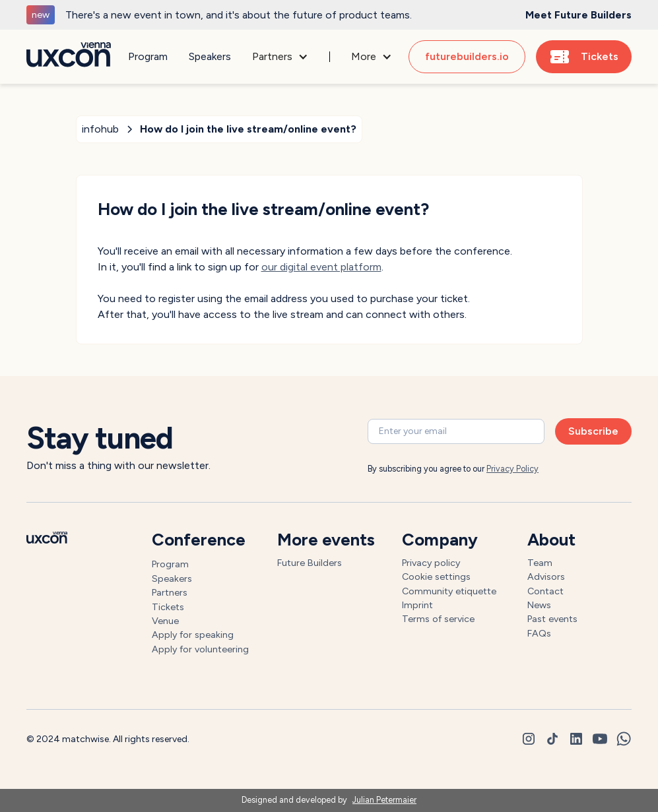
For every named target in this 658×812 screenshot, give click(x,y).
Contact (545, 591)
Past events (552, 619)
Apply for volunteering (200, 649)
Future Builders (310, 563)
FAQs (539, 633)
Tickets (168, 607)
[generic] (329, 15)
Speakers (210, 56)
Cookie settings (436, 577)
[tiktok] (552, 739)
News (539, 605)
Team (540, 563)
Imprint (417, 605)
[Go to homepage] (69, 57)
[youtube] (600, 739)
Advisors (546, 577)
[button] (280, 57)
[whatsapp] (624, 739)
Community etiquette (449, 591)
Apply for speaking (193, 635)
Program (148, 56)
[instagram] (529, 739)
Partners (170, 592)
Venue (165, 621)
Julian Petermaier (384, 800)
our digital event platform (321, 267)
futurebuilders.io (467, 56)
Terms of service (438, 619)
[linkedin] (576, 739)
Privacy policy (431, 563)
